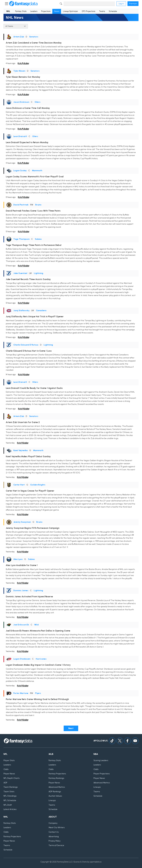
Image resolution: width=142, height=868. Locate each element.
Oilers (37, 102)
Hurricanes (41, 659)
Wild (36, 625)
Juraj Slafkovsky (21, 310)
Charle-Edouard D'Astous (26, 345)
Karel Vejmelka (20, 450)
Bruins (38, 205)
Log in (121, 4)
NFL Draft (8, 805)
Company (53, 823)
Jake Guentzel (20, 273)
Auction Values (55, 796)
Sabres (38, 239)
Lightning (39, 273)
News (57, 11)
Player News (9, 774)
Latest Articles (10, 809)
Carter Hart (19, 485)
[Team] (16, 26)
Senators (34, 37)
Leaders (34, 11)
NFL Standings (10, 796)
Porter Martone (21, 693)
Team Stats (9, 792)
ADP (5, 783)
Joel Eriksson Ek (21, 625)
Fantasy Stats (21, 11)
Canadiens (41, 310)
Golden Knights (38, 485)
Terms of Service (56, 845)
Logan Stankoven (22, 659)
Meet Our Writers (57, 827)
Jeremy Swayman (22, 522)
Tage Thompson (21, 239)
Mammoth (37, 171)
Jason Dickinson (21, 102)
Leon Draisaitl (20, 136)
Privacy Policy (55, 841)
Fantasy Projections (57, 774)
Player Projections (102, 774)
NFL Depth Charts (11, 778)
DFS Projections (89, 11)
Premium (133, 4)
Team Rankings (11, 787)
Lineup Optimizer (70, 11)
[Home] (23, 4)
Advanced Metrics (57, 787)
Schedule (113, 11)
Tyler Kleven (19, 71)
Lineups (52, 800)
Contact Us (54, 832)
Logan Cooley (20, 171)
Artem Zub (19, 37)
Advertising (54, 837)
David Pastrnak (21, 205)
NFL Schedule (10, 800)
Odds (6, 769)
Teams (102, 11)
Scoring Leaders (101, 760)
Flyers (38, 693)
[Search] (89, 4)
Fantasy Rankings (56, 778)
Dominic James (21, 591)
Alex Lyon (18, 559)
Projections (46, 11)
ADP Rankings (55, 792)
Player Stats (9, 760)
